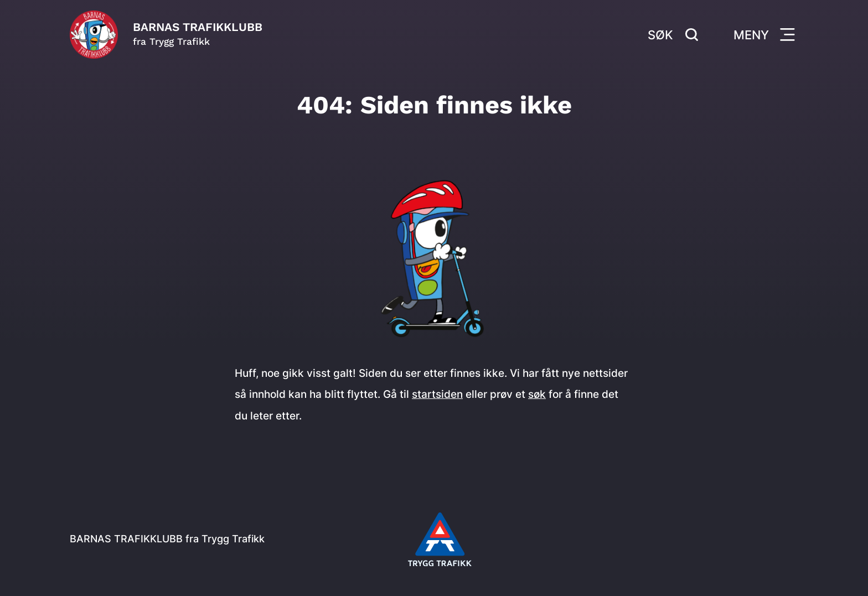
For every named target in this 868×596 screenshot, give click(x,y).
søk (537, 394)
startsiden (437, 394)
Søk (673, 35)
